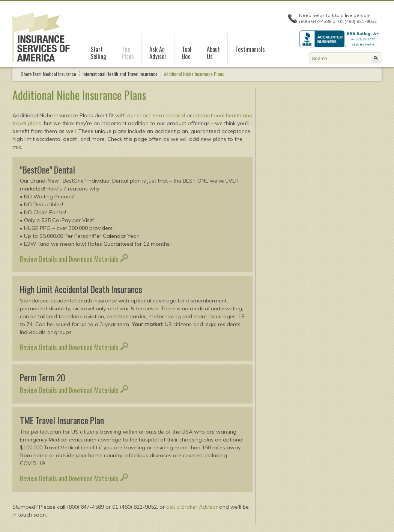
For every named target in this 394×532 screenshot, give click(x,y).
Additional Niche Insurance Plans (194, 74)
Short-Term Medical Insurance (49, 74)
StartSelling (98, 53)
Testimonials (250, 49)
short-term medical (161, 115)
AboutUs (213, 53)
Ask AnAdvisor (158, 53)
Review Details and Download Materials (74, 259)
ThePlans (128, 53)
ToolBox (187, 53)
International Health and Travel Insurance (120, 74)
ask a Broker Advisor (192, 507)
